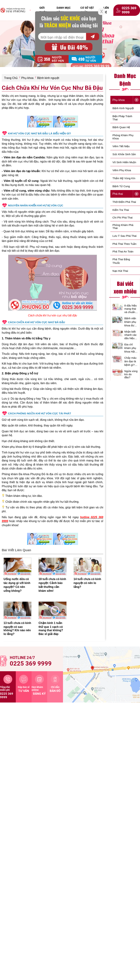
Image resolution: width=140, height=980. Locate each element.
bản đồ (55, 684)
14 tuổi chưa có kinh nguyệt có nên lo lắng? (87, 583)
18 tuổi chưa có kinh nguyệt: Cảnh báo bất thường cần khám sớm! (52, 585)
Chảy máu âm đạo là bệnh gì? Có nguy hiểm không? (130, 361)
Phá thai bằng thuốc (121, 261)
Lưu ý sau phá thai (125, 236)
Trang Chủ (11, 78)
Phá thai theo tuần (124, 244)
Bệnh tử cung (121, 186)
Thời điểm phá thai (124, 202)
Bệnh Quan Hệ (121, 127)
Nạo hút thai (120, 271)
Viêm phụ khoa (122, 170)
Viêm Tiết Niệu (121, 146)
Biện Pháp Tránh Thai (122, 118)
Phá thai (118, 194)
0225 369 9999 (126, 10)
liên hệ (106, 10)
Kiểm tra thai (121, 210)
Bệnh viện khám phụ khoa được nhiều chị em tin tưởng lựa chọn (131, 322)
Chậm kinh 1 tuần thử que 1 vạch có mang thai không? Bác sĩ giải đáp (51, 628)
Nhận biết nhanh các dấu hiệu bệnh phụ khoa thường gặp (131, 335)
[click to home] (13, 10)
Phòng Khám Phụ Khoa (123, 137)
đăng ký (39, 685)
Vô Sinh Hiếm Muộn (124, 162)
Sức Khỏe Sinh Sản (124, 154)
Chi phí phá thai (123, 217)
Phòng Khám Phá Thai (123, 226)
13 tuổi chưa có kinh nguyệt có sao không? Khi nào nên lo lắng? (17, 628)
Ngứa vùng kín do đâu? (131, 374)
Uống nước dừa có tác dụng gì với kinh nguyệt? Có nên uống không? (17, 585)
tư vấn (24, 684)
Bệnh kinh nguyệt (48, 78)
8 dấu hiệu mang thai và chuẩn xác (131, 309)
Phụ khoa (27, 78)
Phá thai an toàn (123, 251)
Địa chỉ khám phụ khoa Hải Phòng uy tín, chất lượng (130, 348)
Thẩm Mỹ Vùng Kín (124, 178)
